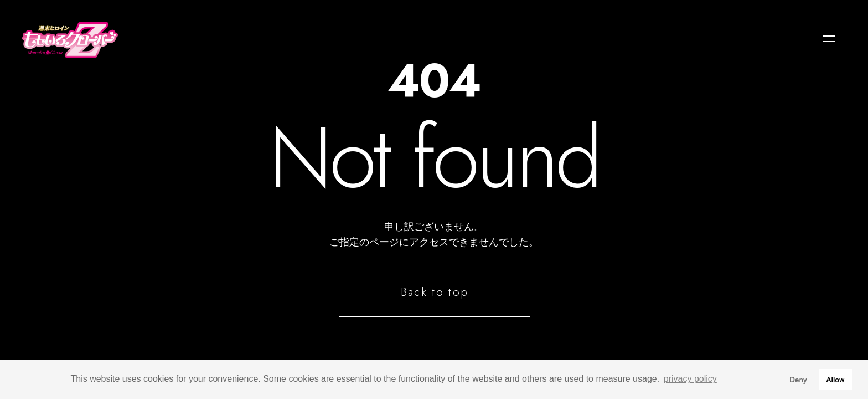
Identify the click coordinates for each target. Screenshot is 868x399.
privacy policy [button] (690, 379)
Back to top (435, 292)
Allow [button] (835, 379)
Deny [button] (798, 379)
